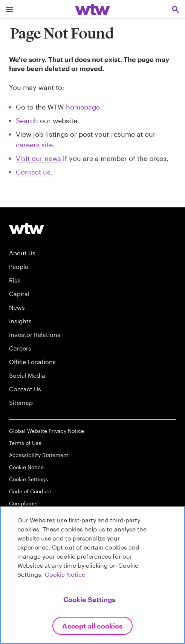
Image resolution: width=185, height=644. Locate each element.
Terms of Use (25, 443)
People (19, 266)
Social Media (27, 375)
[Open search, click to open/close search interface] (176, 9)
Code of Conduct (30, 491)
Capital (19, 294)
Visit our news (38, 158)
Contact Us (25, 389)
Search (27, 120)
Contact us (33, 172)
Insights (20, 321)
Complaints (23, 503)
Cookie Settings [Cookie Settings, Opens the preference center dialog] (89, 599)
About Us (22, 253)
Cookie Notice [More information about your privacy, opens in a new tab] (65, 574)
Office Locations (32, 362)
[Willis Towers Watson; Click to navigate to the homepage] (92, 9)
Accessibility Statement (39, 455)
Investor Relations (35, 334)
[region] (92, 575)
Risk (15, 280)
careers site (34, 145)
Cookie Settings (29, 479)
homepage (83, 107)
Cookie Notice (26, 467)
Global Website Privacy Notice (47, 431)
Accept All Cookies (92, 626)
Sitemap (21, 402)
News (17, 307)
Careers (20, 348)
